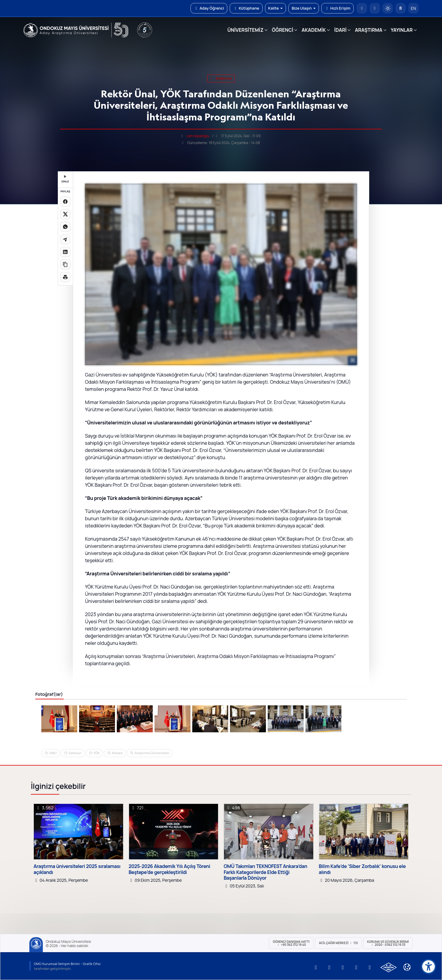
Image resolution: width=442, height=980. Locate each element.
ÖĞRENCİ (283, 30)
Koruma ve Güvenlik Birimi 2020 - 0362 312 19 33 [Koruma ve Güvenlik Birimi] (388, 943)
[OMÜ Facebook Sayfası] (370, 967)
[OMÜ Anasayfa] (362, 8)
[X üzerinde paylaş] (65, 214)
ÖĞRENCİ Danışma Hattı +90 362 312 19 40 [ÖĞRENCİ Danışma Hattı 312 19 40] (291, 943)
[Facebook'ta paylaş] (65, 202)
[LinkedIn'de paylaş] (65, 252)
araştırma (221, 78)
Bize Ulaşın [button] (304, 8)
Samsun (75, 753)
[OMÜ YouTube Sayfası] (316, 967)
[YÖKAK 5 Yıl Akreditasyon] (145, 30)
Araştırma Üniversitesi (152, 753)
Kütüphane (246, 8)
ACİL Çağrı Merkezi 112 (338, 943)
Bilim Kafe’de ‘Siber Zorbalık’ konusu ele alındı (362, 869)
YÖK (97, 753)
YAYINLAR (402, 30)
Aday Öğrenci (209, 8)
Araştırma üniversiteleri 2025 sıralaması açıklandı (77, 869)
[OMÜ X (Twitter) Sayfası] (356, 967)
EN (414, 8)
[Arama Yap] (401, 8)
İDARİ (340, 30)
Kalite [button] (276, 8)
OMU (53, 753)
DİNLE (65, 179)
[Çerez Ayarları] (407, 967)
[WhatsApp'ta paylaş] (65, 227)
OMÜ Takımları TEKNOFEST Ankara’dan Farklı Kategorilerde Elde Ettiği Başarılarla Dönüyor (265, 872)
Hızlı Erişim (337, 8)
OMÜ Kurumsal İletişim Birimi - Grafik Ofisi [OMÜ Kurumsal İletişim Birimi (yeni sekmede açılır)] (67, 964)
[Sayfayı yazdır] (65, 277)
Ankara (117, 753)
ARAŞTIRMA (368, 30)
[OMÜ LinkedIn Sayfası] (329, 967)
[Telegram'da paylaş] (65, 239)
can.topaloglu (198, 136)
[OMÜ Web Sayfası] (76, 30)
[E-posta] (375, 8)
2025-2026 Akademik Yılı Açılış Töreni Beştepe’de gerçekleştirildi (169, 869)
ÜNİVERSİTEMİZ (245, 30)
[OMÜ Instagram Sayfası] (343, 967)
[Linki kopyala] (65, 264)
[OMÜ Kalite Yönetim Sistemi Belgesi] (389, 967)
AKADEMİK (314, 30)
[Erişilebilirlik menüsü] (429, 967)
